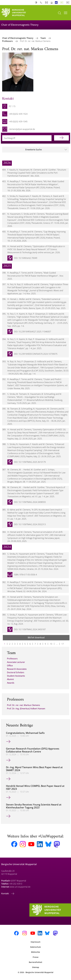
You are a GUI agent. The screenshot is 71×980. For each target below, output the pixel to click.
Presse (36, 957)
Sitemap (36, 967)
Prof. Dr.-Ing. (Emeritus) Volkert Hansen (26, 709)
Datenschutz (35, 947)
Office (10, 666)
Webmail (47, 3)
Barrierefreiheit (35, 962)
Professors (8, 41)
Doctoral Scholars (16, 672)
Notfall (52, 3)
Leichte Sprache (57, 3)
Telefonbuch (42, 3)
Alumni (10, 679)
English (68, 3)
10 (51, 644)
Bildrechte (36, 952)
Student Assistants (16, 676)
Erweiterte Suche (34, 150)
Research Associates (17, 669)
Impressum (35, 942)
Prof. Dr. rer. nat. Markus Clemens (23, 705)
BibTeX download (36, 638)
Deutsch (62, 3)
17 (63, 644)
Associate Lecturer (16, 662)
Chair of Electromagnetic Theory (18, 38)
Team (43, 38)
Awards (11, 683)
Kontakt (5, 893)
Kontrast (37, 3)
